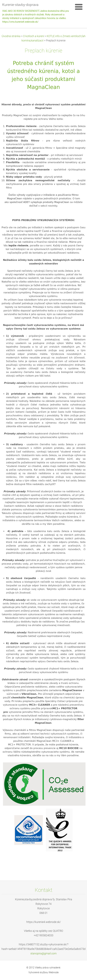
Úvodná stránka (11, 36)
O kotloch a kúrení (34, 36)
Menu (79, 7)
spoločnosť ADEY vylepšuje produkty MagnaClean (39, 202)
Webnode (54, 972)
